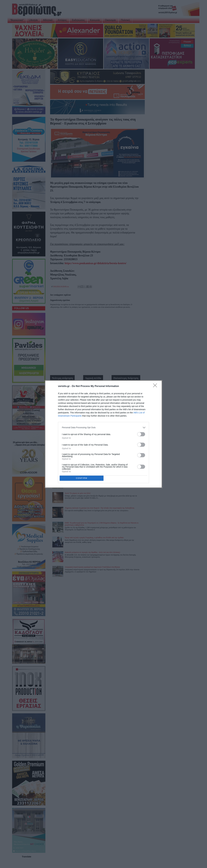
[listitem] (103, 428)
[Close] (156, 386)
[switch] (141, 434)
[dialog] (103, 434)
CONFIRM (82, 478)
